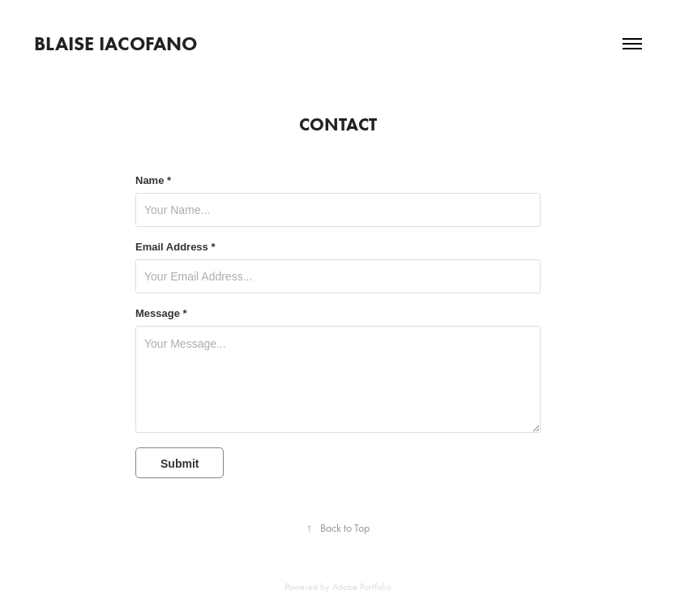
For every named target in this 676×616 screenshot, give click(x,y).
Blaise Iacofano (116, 43)
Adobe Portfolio (362, 587)
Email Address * (175, 247)
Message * (161, 314)
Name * (153, 181)
